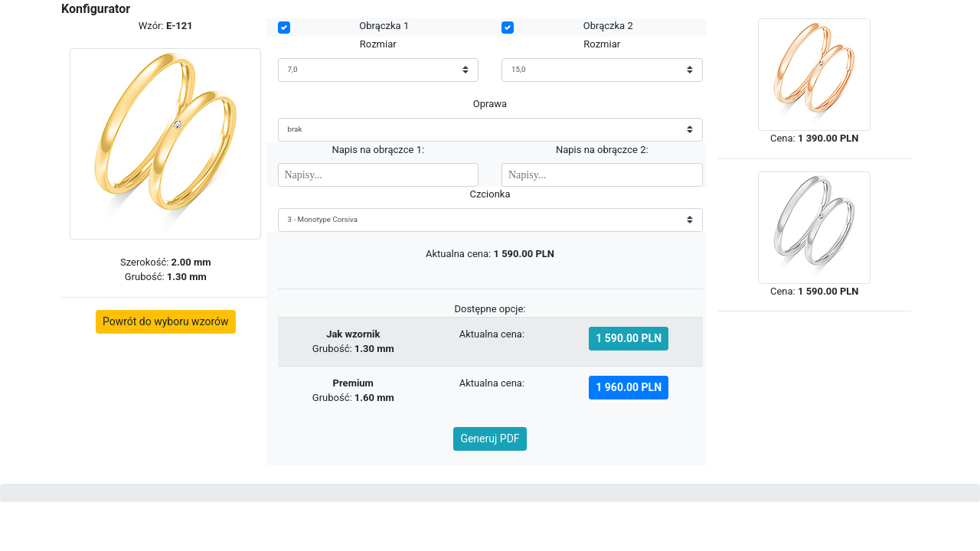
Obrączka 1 (384, 26)
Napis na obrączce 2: (602, 150)
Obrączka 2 (608, 26)
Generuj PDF (490, 439)
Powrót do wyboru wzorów (166, 321)
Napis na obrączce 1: (378, 150)
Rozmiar (378, 44)
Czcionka (490, 194)
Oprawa (490, 104)
